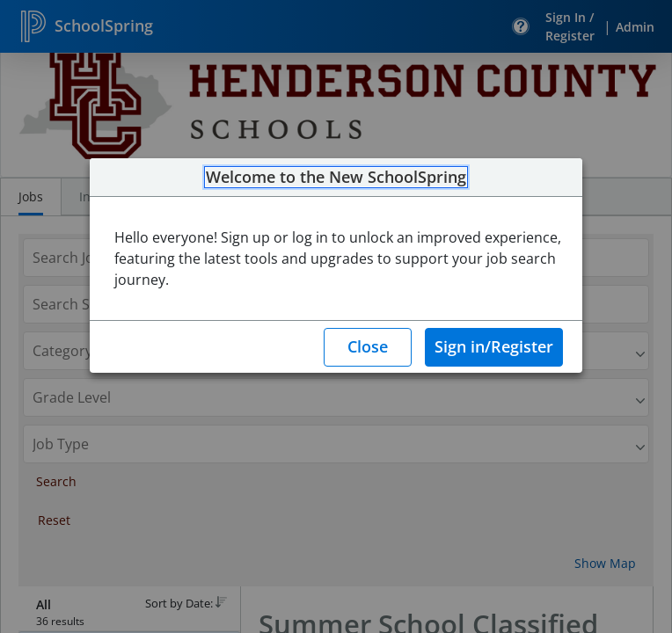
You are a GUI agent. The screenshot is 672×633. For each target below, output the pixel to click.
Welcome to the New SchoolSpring (336, 178)
